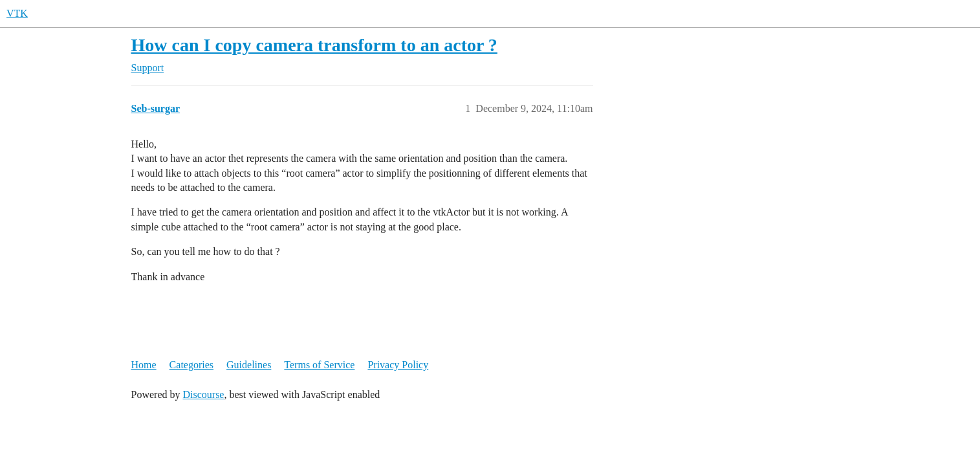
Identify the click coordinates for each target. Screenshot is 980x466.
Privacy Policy (398, 365)
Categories (191, 365)
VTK (17, 13)
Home (144, 365)
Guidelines (249, 365)
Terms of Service (319, 365)
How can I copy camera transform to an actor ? (314, 45)
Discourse (203, 394)
